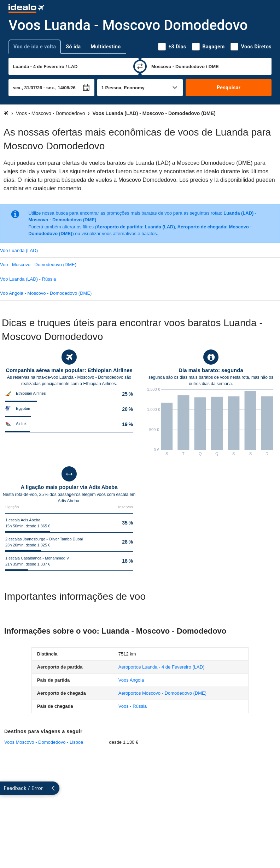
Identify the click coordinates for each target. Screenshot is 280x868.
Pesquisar (229, 88)
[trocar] (140, 66)
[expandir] (6, 788)
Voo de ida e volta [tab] (35, 47)
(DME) (162, 693)
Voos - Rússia (133, 706)
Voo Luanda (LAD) (19, 250)
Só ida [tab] (73, 47)
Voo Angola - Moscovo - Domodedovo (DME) (46, 293)
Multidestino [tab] (106, 47)
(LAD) (162, 667)
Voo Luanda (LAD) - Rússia (28, 279)
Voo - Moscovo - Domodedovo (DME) (38, 265)
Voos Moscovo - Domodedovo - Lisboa (44, 742)
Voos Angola (131, 680)
